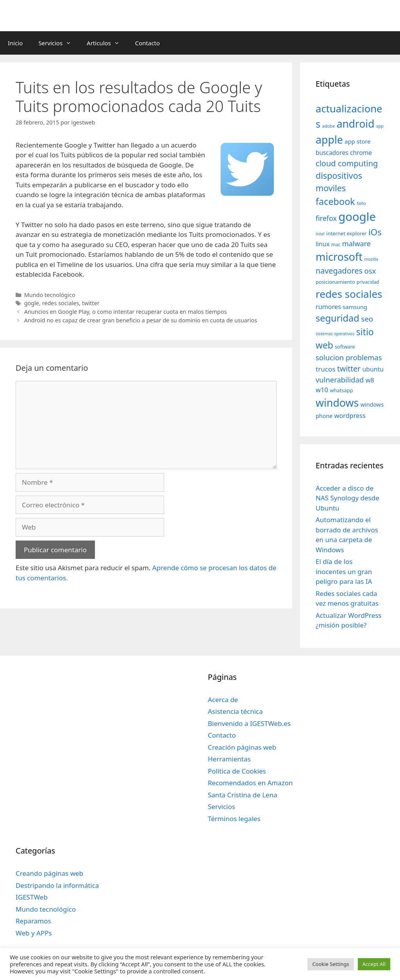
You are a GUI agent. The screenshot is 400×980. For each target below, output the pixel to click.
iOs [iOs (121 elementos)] (375, 232)
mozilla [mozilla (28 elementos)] (371, 259)
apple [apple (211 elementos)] (329, 140)
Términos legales (234, 819)
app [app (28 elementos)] (380, 126)
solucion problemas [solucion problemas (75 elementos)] (349, 357)
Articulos (107, 43)
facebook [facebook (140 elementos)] (335, 201)
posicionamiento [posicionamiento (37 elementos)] (335, 282)
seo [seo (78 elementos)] (367, 319)
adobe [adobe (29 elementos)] (329, 126)
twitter (91, 303)
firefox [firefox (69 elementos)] (326, 218)
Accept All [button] (374, 964)
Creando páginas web (49, 873)
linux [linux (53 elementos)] (323, 244)
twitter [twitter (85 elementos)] (349, 369)
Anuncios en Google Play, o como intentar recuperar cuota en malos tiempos (126, 312)
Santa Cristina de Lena (243, 795)
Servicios (59, 43)
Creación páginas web (242, 747)
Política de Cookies (237, 771)
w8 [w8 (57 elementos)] (370, 380)
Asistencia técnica (235, 711)
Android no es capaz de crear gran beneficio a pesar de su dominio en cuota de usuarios (141, 320)
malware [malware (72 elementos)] (356, 244)
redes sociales (61, 303)
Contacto (147, 43)
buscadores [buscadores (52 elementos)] (332, 153)
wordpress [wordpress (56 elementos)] (350, 416)
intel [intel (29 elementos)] (320, 234)
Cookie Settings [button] (330, 964)
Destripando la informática (57, 885)
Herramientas (229, 759)
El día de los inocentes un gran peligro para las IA (344, 571)
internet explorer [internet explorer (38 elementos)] (346, 233)
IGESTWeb (32, 897)
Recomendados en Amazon (250, 783)
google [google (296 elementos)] (357, 217)
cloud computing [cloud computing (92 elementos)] (347, 163)
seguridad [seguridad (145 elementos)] (337, 318)
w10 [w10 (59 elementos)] (322, 390)
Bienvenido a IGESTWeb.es (249, 723)
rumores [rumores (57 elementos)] (328, 307)
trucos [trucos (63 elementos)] (326, 369)
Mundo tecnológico (50, 295)
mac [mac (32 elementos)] (336, 244)
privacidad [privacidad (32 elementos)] (368, 282)
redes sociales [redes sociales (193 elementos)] (349, 294)
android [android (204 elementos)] (356, 124)
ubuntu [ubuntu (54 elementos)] (373, 369)
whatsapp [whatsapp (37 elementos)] (341, 390)
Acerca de (223, 700)
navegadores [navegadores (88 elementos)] (339, 271)
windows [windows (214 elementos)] (337, 403)
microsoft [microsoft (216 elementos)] (339, 257)
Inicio (15, 43)
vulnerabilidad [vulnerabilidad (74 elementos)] (340, 380)
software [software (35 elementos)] (345, 347)
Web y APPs (34, 933)
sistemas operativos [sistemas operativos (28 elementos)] (335, 334)
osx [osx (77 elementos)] (370, 271)
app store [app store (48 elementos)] (357, 141)
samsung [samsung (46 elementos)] (355, 307)
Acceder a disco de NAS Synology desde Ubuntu (347, 498)
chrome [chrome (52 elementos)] (361, 153)
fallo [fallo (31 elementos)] (361, 203)
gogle (32, 303)
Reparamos (33, 921)
